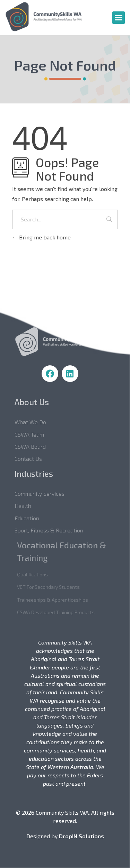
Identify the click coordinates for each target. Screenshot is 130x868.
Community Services (46, 494)
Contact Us (34, 459)
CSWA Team (36, 434)
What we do (37, 422)
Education (33, 518)
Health (29, 506)
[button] (119, 18)
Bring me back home (41, 237)
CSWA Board (36, 446)
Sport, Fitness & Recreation (55, 530)
